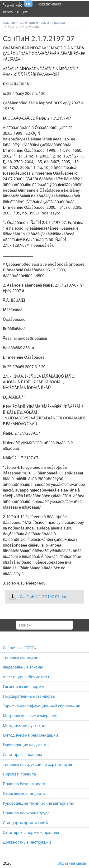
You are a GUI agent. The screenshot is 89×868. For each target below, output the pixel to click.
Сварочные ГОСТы (20, 648)
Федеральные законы (23, 667)
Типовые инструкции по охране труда (37, 764)
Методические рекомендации (30, 735)
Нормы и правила (19, 774)
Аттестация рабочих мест (26, 677)
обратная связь (72, 863)
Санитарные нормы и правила (31, 832)
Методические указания (25, 725)
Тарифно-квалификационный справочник (41, 706)
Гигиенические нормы (23, 687)
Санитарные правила (22, 755)
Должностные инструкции (27, 842)
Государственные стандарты (29, 696)
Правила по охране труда (26, 813)
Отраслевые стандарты (24, 794)
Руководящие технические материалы (38, 803)
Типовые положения (22, 657)
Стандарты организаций (25, 823)
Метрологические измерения (30, 716)
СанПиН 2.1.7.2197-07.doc (43, 597)
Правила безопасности (24, 784)
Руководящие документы (26, 745)
